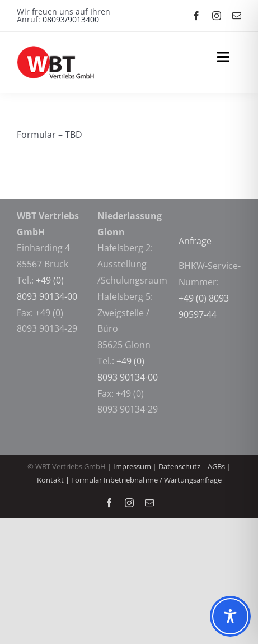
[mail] (237, 16)
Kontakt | (54, 480)
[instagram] (217, 16)
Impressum (132, 466)
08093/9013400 (71, 19)
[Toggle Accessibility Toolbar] (230, 616)
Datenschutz (179, 466)
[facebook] (196, 16)
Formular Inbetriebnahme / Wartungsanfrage (146, 480)
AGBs (217, 466)
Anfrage (196, 241)
